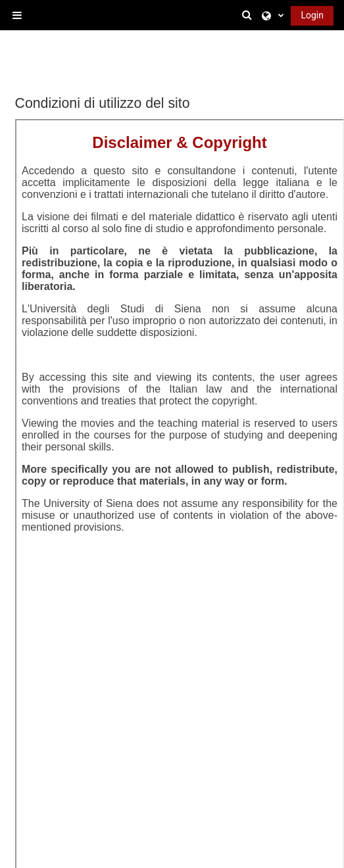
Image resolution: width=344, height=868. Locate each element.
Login (312, 15)
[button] (249, 15)
